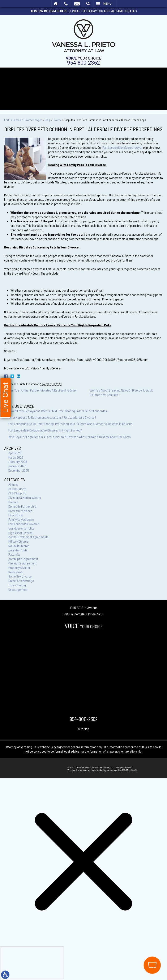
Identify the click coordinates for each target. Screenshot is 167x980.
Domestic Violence (20, 511)
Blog (47, 120)
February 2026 (18, 461)
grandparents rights (21, 528)
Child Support (17, 493)
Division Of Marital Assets (25, 497)
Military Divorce (18, 541)
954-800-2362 (83, 63)
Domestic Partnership (22, 506)
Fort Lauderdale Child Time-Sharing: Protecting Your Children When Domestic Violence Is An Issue (70, 424)
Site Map (84, 729)
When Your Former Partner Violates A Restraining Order (42, 390)
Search (88, 4)
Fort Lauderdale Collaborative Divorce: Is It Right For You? (45, 430)
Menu (107, 4)
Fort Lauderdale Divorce (24, 524)
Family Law (16, 515)
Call (66, 4)
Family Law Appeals (21, 519)
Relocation (15, 572)
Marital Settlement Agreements (28, 537)
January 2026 (17, 466)
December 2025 (19, 470)
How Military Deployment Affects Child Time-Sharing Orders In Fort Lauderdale (58, 411)
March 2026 (16, 457)
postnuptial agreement (23, 559)
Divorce (57, 120)
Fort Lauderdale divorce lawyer (122, 147)
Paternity (14, 554)
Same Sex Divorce (20, 576)
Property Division (20, 568)
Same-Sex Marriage (21, 581)
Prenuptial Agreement (22, 563)
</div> (32, 963)
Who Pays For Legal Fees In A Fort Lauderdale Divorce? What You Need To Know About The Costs (70, 437)
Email (77, 4)
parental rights (18, 550)
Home (56, 4)
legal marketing (99, 770)
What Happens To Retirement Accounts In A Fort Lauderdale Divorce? (52, 417)
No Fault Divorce (19, 546)
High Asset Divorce (20, 533)
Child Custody (17, 489)
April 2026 (15, 453)
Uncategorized (18, 589)
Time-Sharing (17, 585)
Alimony (13, 484)
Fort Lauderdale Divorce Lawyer (23, 120)
